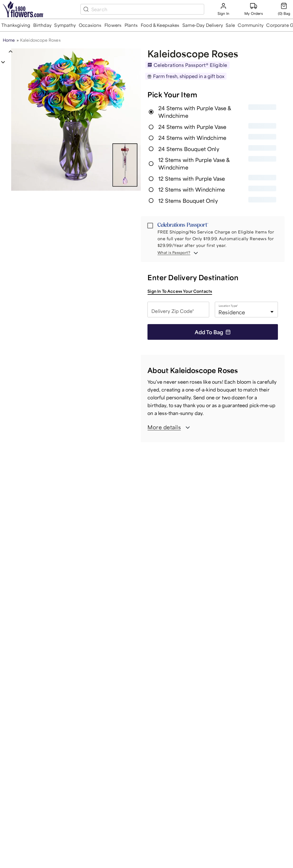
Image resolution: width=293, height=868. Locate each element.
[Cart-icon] (284, 9)
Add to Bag (213, 332)
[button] (16, 25)
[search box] (146, 9)
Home (9, 40)
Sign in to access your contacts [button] (180, 291)
